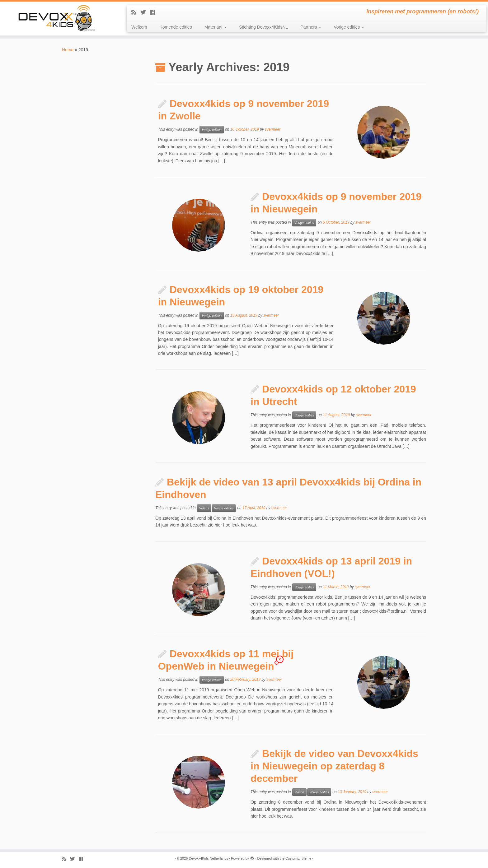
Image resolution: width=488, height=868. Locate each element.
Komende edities (176, 27)
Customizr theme (298, 858)
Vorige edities (349, 27)
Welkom (139, 27)
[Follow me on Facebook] (155, 12)
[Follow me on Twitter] (145, 12)
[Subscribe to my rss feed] (136, 12)
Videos (204, 508)
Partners (311, 27)
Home (68, 50)
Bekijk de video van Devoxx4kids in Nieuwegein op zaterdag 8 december (334, 766)
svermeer (273, 130)
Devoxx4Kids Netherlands (208, 858)
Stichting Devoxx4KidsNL (263, 27)
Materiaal (216, 27)
